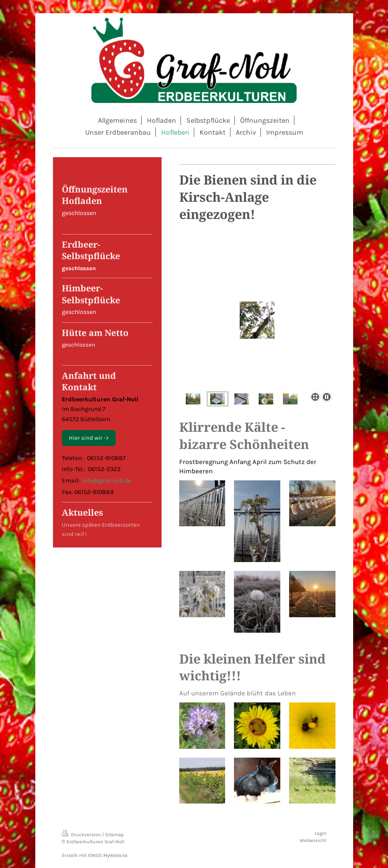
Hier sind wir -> (89, 438)
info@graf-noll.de (107, 481)
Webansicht (313, 840)
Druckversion (82, 835)
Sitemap (115, 835)
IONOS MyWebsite (108, 855)
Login (321, 833)
